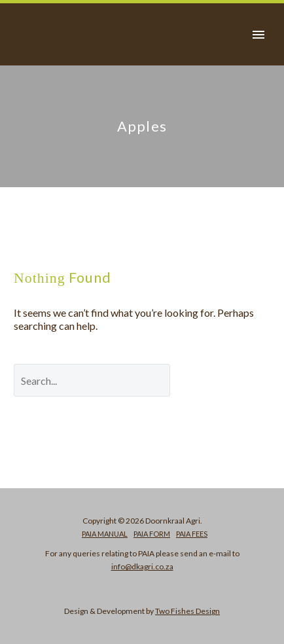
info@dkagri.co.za (142, 566)
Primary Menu (258, 35)
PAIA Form (152, 534)
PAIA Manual (105, 534)
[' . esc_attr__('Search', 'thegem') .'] (92, 380)
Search (230, 380)
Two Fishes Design (187, 611)
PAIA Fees (192, 534)
